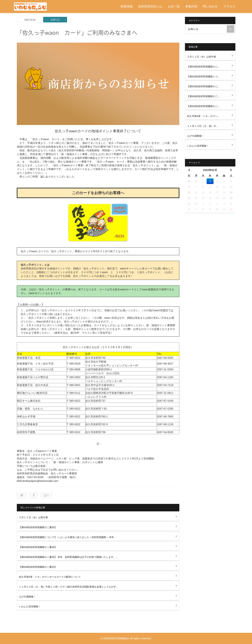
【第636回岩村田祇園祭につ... (203, 77)
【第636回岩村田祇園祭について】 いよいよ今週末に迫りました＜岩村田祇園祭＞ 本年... (68, 537)
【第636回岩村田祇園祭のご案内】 (38, 527)
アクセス (229, 6)
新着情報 (127, 6)
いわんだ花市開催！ (30, 607)
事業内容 (191, 6)
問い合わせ (210, 6)
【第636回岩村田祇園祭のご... (203, 67)
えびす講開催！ (27, 597)
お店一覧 (174, 6)
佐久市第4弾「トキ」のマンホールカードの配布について (50, 577)
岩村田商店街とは (150, 6)
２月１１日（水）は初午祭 (33, 517)
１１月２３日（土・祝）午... (203, 126)
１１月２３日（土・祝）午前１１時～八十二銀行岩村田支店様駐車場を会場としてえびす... (68, 587)
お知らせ (55, 20)
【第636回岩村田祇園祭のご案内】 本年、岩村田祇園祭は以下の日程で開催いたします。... (68, 557)
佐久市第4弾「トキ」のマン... (203, 116)
